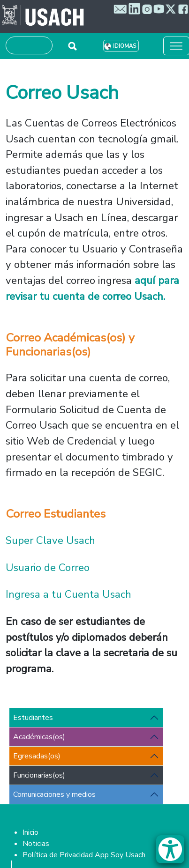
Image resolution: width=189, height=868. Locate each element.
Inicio (30, 832)
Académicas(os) (39, 737)
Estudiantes (33, 718)
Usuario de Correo (48, 568)
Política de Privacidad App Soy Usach (84, 855)
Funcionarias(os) (39, 775)
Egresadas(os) (37, 756)
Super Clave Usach (52, 540)
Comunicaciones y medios (54, 794)
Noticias (36, 844)
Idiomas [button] (125, 46)
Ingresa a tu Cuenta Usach (68, 594)
